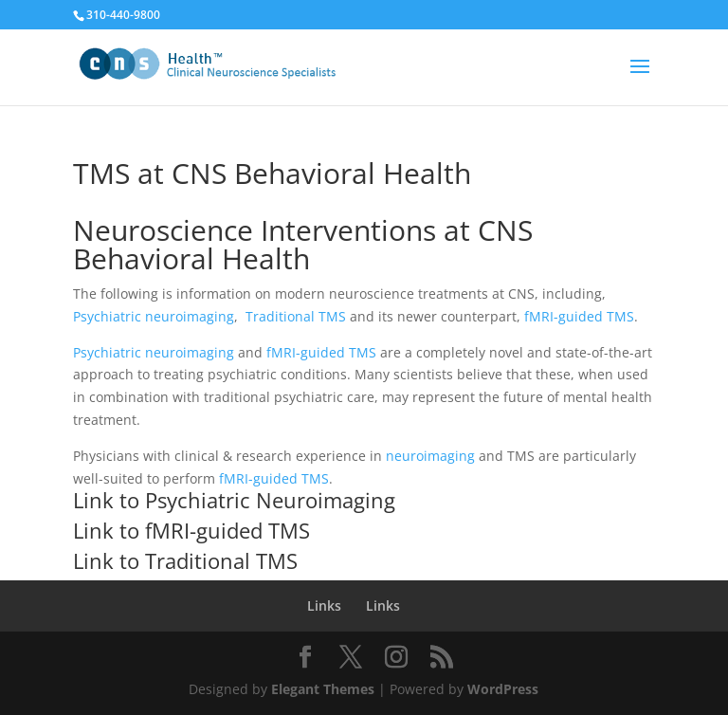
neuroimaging (432, 456)
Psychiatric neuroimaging (154, 316)
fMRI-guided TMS (579, 316)
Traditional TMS (296, 316)
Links (324, 605)
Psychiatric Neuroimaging (270, 500)
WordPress (503, 689)
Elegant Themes (323, 689)
